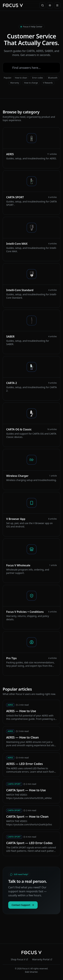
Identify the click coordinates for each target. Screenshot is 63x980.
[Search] (43, 5)
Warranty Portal (42, 959)
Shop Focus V (19, 959)
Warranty (15, 83)
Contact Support (23, 905)
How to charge (31, 83)
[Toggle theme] (50, 5)
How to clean (21, 78)
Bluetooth (53, 78)
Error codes (38, 78)
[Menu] (57, 5)
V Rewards (48, 83)
